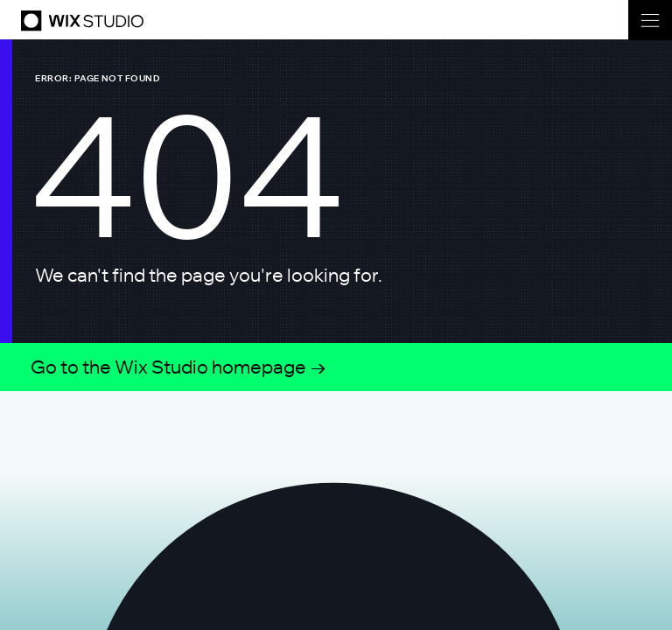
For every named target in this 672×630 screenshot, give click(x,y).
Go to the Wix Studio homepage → (179, 367)
